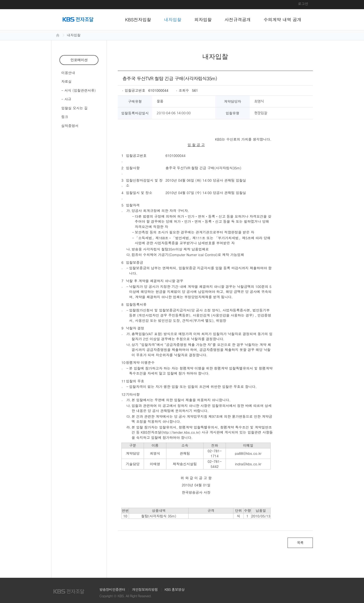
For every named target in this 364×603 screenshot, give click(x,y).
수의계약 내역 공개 (283, 19)
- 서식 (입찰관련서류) (78, 90)
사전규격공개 (238, 19)
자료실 (66, 81)
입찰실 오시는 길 (74, 108)
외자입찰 (203, 19)
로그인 (303, 4)
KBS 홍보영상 (175, 589)
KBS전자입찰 (138, 19)
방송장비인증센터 (112, 589)
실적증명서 (70, 126)
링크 (65, 117)
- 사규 (66, 99)
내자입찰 (173, 19)
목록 (300, 543)
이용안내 (68, 73)
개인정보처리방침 (145, 589)
